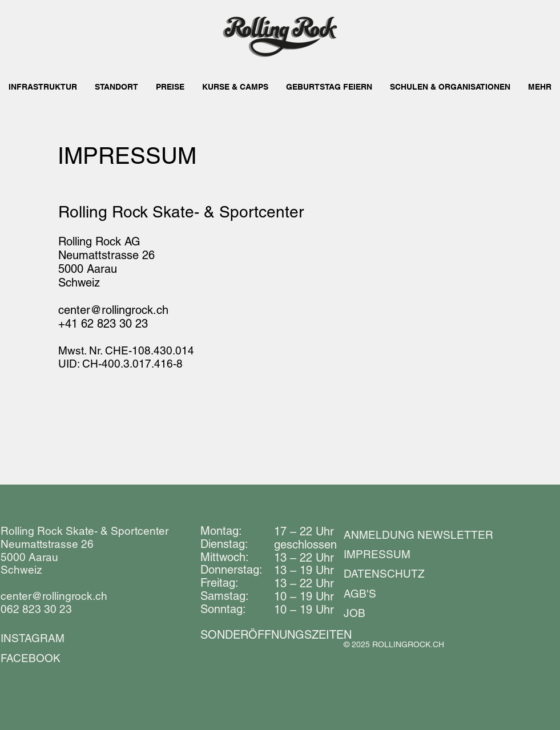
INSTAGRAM (33, 638)
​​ (276, 635)
